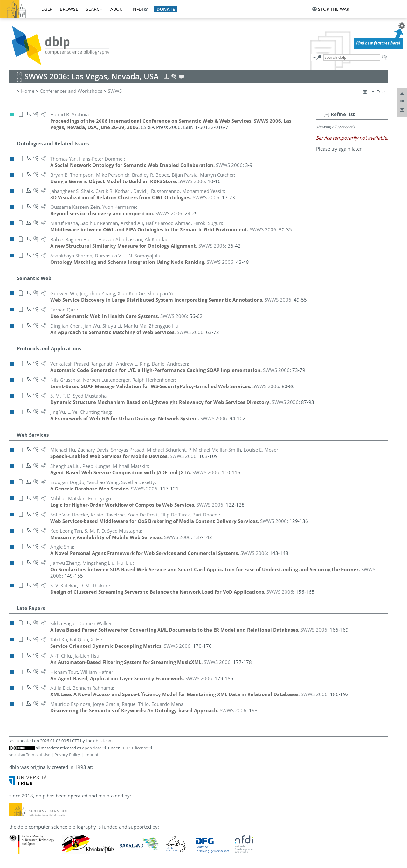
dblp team (103, 741)
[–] (327, 114)
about (118, 9)
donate (166, 9)
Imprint (91, 755)
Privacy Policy (67, 755)
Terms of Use (38, 755)
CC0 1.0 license (134, 748)
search (94, 9)
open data (92, 748)
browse (69, 9)
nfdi (138, 9)
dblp (47, 9)
